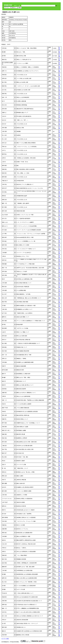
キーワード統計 (5, 639)
